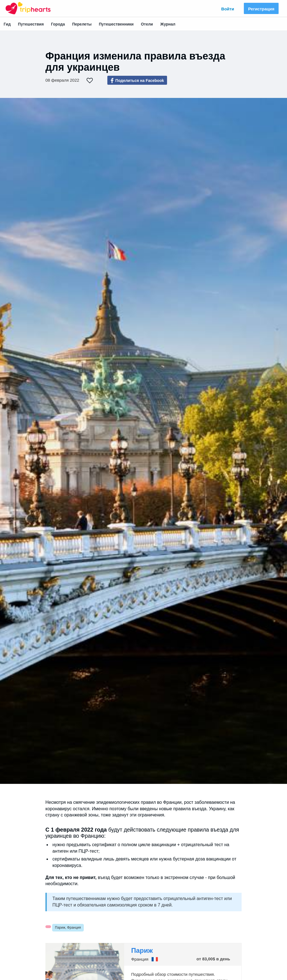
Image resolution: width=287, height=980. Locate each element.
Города (58, 24)
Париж (142, 950)
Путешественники (116, 24)
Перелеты (82, 24)
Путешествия (31, 24)
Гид (7, 24)
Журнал (168, 24)
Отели (147, 24)
